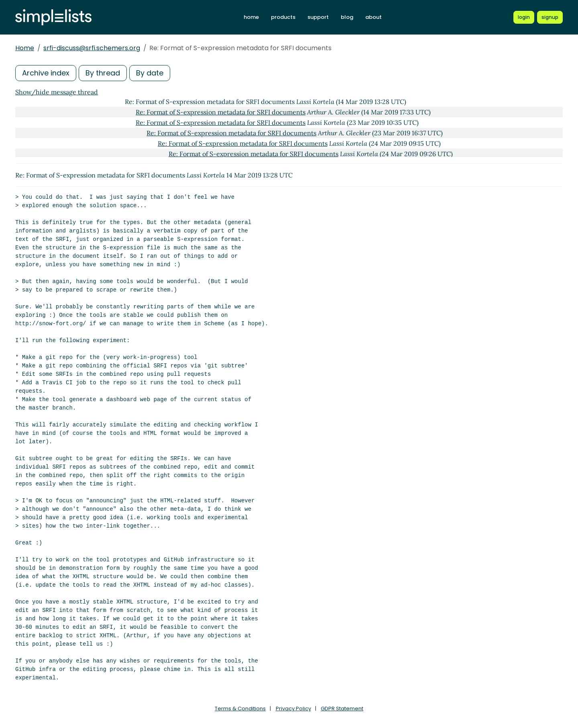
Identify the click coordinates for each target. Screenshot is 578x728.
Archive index (46, 73)
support (318, 17)
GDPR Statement (342, 709)
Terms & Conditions (240, 709)
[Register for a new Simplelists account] (550, 17)
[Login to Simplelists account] (524, 17)
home (251, 17)
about (373, 17)
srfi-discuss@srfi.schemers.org (92, 48)
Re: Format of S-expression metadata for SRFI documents (221, 112)
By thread (103, 73)
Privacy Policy (293, 709)
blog (347, 17)
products (283, 17)
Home (25, 48)
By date (150, 73)
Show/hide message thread (57, 92)
